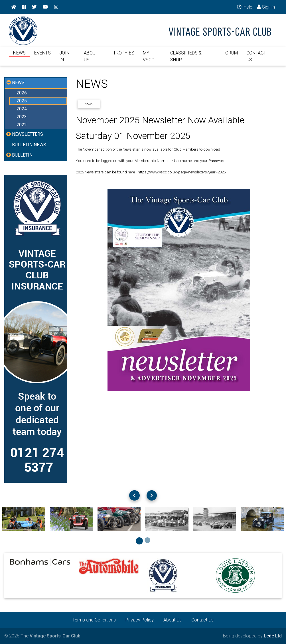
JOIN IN (64, 60)
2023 (22, 117)
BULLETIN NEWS (29, 145)
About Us (173, 620)
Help (244, 7)
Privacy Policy (140, 620)
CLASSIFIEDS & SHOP (186, 60)
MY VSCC (149, 60)
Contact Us (202, 620)
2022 (22, 125)
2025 (22, 101)
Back (89, 104)
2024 (22, 109)
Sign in (266, 7)
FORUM (230, 56)
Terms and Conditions (94, 620)
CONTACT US (256, 60)
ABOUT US (91, 60)
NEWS (19, 56)
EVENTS (42, 56)
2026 (22, 93)
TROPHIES (124, 56)
